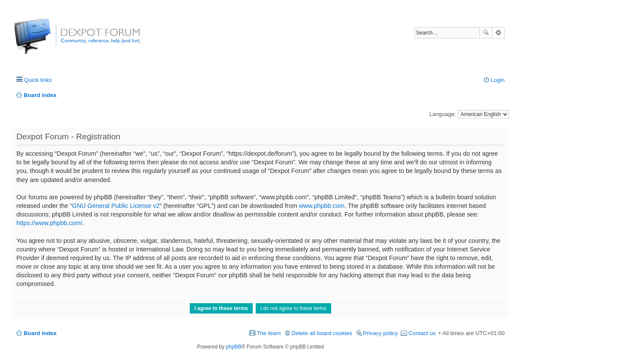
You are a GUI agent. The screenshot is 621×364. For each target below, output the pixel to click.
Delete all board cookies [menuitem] (322, 333)
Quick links (38, 80)
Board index (40, 333)
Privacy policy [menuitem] (381, 333)
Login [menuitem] (498, 80)
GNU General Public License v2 (116, 206)
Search (486, 33)
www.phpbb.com (322, 206)
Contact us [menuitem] (422, 333)
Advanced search (498, 33)
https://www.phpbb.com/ (49, 223)
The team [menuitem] (269, 333)
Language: (443, 114)
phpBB (234, 347)
